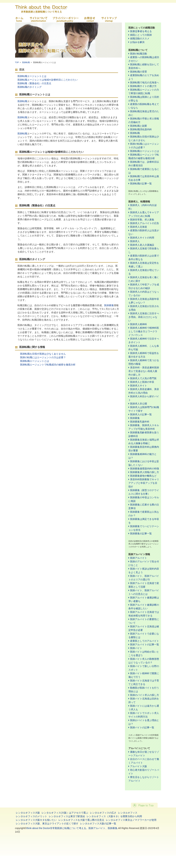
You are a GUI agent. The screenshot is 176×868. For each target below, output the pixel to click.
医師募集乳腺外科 (140, 422)
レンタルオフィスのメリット (31, 816)
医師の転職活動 (139, 54)
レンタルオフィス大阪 (28, 813)
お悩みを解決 (137, 42)
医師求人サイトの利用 (142, 238)
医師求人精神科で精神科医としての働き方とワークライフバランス (144, 331)
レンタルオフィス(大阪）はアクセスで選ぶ (65, 813)
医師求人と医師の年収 (142, 382)
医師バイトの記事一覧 (142, 727)
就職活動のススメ (140, 38)
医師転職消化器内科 (141, 129)
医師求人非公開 (139, 404)
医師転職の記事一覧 (141, 183)
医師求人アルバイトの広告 (145, 223)
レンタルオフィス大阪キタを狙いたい (36, 820)
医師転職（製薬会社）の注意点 (34, 83)
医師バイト (136, 648)
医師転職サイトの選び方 (143, 86)
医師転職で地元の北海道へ (145, 82)
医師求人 (135, 241)
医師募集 (109, 305)
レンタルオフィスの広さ (103, 813)
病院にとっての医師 (141, 35)
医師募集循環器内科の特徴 (145, 469)
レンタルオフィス (128, 813)
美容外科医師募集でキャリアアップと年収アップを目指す (144, 483)
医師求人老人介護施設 (142, 245)
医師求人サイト (139, 386)
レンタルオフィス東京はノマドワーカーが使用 (131, 820)
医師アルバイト (139, 558)
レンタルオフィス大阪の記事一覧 (98, 824)
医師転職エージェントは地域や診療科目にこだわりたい (48, 80)
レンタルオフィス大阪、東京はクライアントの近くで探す (47, 824)
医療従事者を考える (141, 31)
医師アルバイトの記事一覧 (145, 644)
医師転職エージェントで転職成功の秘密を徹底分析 (48, 365)
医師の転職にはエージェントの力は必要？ (43, 357)
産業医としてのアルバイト (145, 641)
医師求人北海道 (139, 227)
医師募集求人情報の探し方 (145, 472)
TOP (17, 62)
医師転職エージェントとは (32, 76)
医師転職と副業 (139, 126)
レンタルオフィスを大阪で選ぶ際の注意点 (81, 820)
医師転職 (26, 62)
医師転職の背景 (139, 72)
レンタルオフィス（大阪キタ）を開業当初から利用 (114, 816)
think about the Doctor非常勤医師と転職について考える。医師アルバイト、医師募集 (72, 828)
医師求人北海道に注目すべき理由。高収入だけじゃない (144, 317)
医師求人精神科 (139, 324)
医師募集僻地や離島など (143, 476)
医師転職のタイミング (30, 87)
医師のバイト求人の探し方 (145, 695)
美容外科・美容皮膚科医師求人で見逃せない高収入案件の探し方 (144, 371)
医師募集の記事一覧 (141, 533)
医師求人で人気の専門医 (143, 378)
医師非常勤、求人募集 (142, 220)
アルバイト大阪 (139, 766)
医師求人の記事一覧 (141, 414)
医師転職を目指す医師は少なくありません (43, 354)
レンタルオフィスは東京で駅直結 (67, 816)
